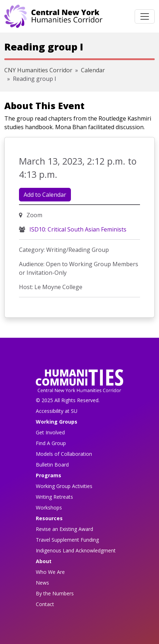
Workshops (49, 508)
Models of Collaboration (64, 454)
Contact (45, 604)
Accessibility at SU (57, 411)
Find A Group (51, 443)
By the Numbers (55, 593)
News (42, 583)
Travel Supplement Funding (67, 540)
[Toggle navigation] (145, 16)
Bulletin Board (52, 465)
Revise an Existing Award (64, 529)
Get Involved (50, 432)
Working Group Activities (64, 486)
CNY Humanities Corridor (38, 70)
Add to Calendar (45, 195)
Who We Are (50, 572)
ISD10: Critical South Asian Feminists (77, 229)
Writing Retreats (54, 497)
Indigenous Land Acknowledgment (76, 550)
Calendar (93, 70)
